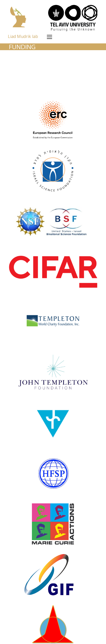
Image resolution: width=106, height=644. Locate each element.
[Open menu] (49, 37)
